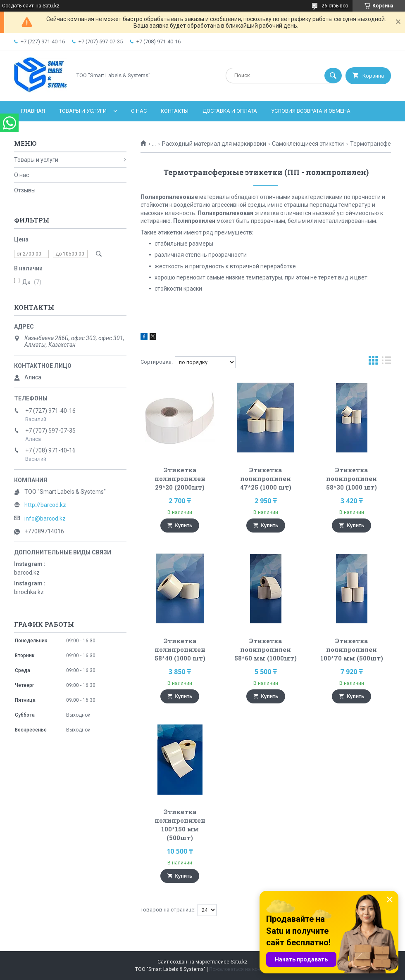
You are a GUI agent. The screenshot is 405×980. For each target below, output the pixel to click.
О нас (139, 111)
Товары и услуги (83, 111)
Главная (33, 111)
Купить (184, 526)
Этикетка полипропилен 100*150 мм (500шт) (180, 825)
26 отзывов (335, 6)
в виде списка (386, 362)
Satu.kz (239, 962)
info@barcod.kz (45, 518)
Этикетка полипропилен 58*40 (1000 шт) (180, 649)
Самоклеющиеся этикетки (308, 144)
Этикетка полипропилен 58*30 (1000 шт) (351, 478)
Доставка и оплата (230, 111)
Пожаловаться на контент (240, 969)
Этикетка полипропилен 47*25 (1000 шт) (266, 478)
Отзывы (25, 190)
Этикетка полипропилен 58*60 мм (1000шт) (266, 649)
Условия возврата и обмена (311, 111)
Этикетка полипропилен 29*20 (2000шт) (180, 478)
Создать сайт (18, 6)
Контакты (175, 111)
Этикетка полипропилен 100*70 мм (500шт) (352, 649)
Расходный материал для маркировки (214, 144)
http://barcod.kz (45, 505)
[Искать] (333, 76)
